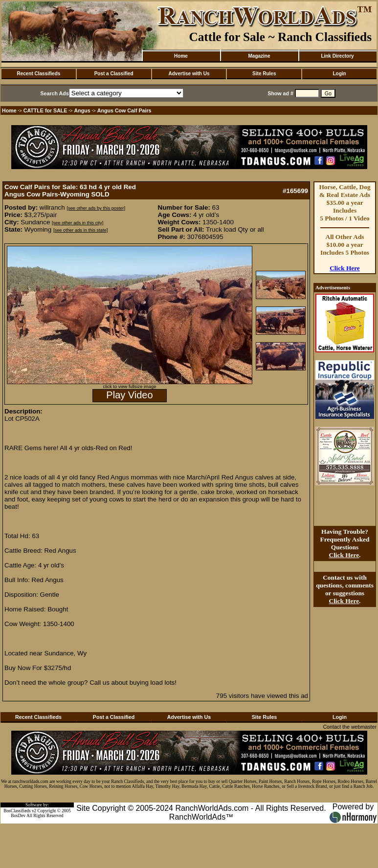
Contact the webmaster (350, 727)
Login (339, 74)
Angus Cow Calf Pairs (124, 110)
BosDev (18, 816)
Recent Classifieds (38, 74)
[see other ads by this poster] (96, 208)
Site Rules (264, 74)
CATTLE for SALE (45, 110)
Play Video (129, 395)
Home (181, 56)
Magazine (259, 56)
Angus (82, 110)
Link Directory (337, 56)
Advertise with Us (189, 74)
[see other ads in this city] (78, 223)
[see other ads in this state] (80, 230)
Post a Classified (114, 74)
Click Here (345, 268)
